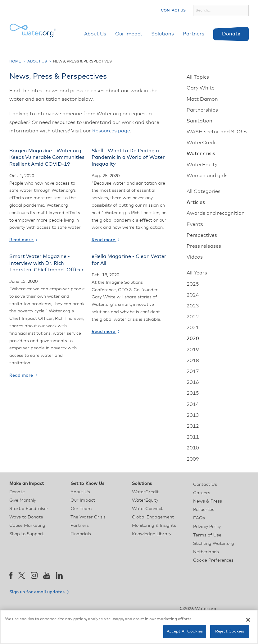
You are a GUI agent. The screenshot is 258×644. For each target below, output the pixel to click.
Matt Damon (202, 99)
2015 (193, 393)
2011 (193, 437)
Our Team (81, 509)
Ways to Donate (26, 517)
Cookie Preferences (213, 560)
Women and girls (207, 176)
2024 (193, 295)
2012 (193, 426)
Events (195, 224)
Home (15, 62)
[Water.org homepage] (33, 30)
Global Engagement (153, 517)
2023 (193, 306)
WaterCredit (202, 143)
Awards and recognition (216, 213)
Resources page (111, 131)
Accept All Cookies (185, 631)
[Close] (248, 620)
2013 (193, 415)
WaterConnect (147, 509)
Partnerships (202, 110)
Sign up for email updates (39, 592)
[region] (129, 627)
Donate (231, 34)
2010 (193, 448)
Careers (202, 493)
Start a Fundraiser (29, 509)
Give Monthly (23, 500)
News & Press (208, 501)
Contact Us (173, 11)
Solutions (163, 34)
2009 (193, 459)
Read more (23, 240)
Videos (195, 257)
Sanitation (199, 121)
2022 (193, 317)
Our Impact (129, 34)
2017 (193, 371)
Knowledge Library (152, 534)
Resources (204, 510)
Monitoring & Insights (154, 526)
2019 (193, 350)
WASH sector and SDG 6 (217, 132)
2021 (193, 328)
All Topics (198, 77)
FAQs (199, 518)
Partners (194, 34)
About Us (95, 34)
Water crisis (201, 154)
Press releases (204, 246)
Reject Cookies (230, 631)
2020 (193, 338)
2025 (193, 284)
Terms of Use (207, 535)
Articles (196, 202)
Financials (81, 534)
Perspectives (202, 235)
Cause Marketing (27, 526)
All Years (197, 273)
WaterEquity (202, 165)
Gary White (201, 88)
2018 (193, 361)
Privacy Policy (207, 527)
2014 (193, 404)
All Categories (204, 191)
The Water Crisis (88, 517)
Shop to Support (27, 534)
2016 (193, 382)
